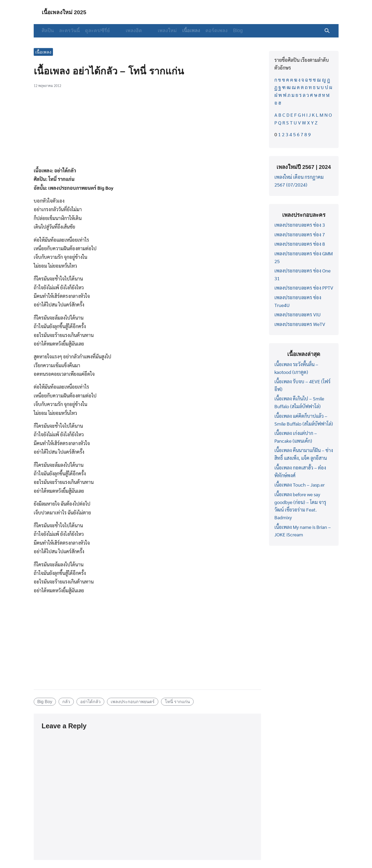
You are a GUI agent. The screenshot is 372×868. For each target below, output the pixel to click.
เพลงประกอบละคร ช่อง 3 (300, 225)
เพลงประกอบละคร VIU (298, 314)
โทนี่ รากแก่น (177, 702)
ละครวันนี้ (69, 31)
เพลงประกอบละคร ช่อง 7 (300, 234)
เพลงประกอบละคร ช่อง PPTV (304, 288)
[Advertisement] (147, 130)
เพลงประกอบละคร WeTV (300, 324)
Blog (228, 31)
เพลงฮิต (129, 31)
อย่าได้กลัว (90, 702)
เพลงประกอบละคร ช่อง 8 (300, 244)
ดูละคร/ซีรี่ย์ (97, 31)
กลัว (66, 702)
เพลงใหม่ (157, 31)
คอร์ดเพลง (206, 31)
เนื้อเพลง (181, 31)
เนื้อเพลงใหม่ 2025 (68, 12)
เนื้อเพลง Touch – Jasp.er (300, 485)
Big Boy (45, 702)
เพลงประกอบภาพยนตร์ (133, 702)
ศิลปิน (48, 31)
